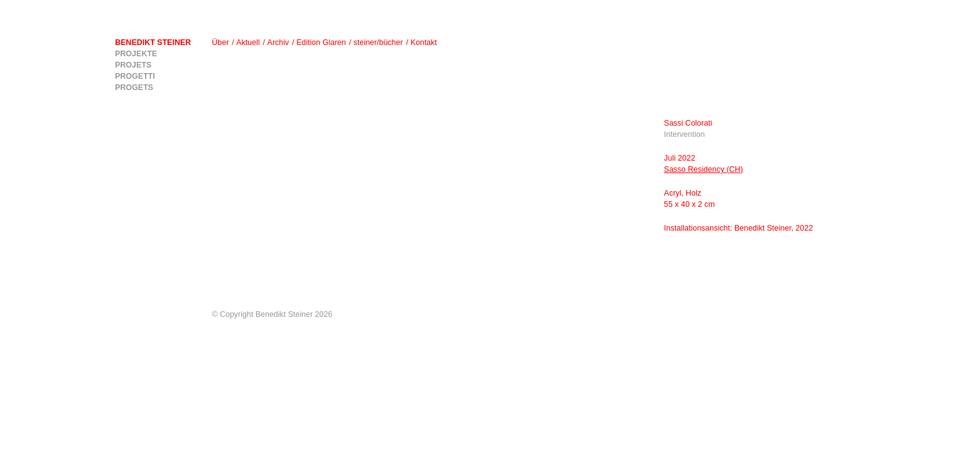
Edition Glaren (321, 42)
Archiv (278, 42)
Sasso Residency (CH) (703, 169)
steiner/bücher (378, 42)
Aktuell (248, 42)
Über (220, 42)
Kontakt (424, 42)
